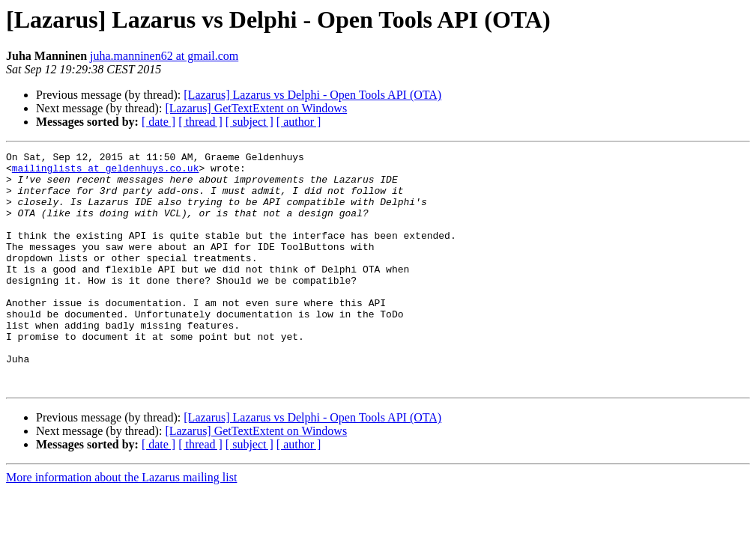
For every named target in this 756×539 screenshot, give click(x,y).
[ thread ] (200, 122)
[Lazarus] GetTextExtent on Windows (256, 108)
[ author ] (299, 122)
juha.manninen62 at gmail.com (164, 56)
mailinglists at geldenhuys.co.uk (106, 172)
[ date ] (158, 122)
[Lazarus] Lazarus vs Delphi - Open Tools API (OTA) (312, 95)
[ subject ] (250, 122)
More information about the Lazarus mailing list (121, 524)
